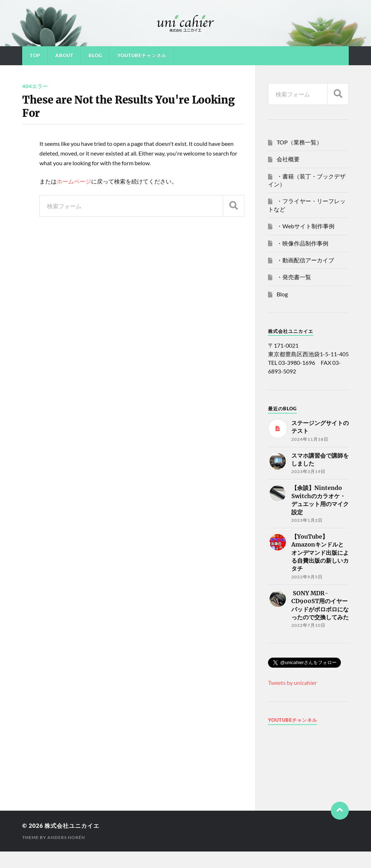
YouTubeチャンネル (142, 56)
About (64, 56)
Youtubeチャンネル (293, 720)
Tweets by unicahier (292, 683)
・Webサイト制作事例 (306, 226)
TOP (35, 56)
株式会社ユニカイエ (72, 826)
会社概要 (288, 159)
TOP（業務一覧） (299, 142)
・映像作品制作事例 (302, 243)
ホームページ (74, 181)
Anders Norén (66, 837)
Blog (95, 56)
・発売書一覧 (294, 277)
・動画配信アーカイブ (305, 260)
